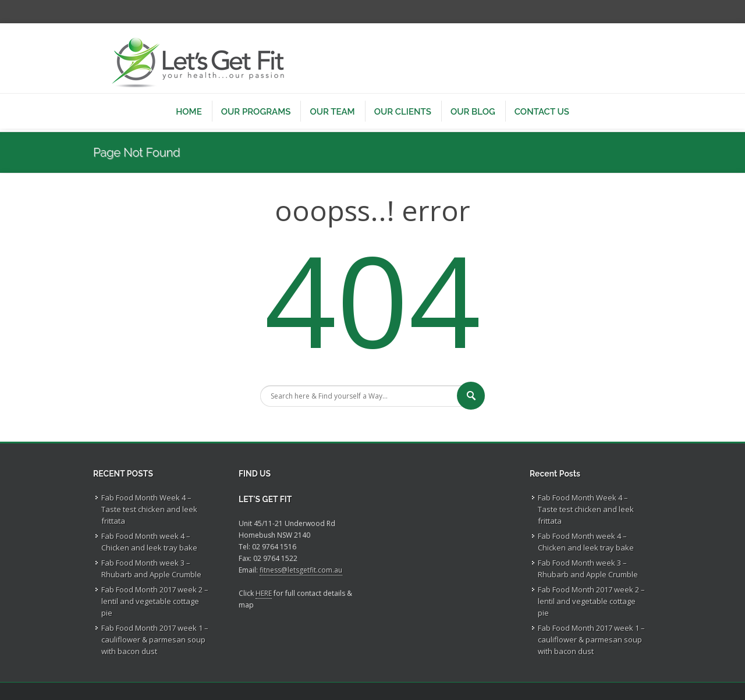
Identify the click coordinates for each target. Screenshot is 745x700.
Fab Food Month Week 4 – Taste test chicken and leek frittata (149, 509)
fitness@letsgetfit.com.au (301, 570)
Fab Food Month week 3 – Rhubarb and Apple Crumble (151, 568)
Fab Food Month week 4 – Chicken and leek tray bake (149, 542)
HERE (264, 593)
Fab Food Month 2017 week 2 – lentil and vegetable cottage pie (155, 601)
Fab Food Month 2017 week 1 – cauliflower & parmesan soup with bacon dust (155, 639)
